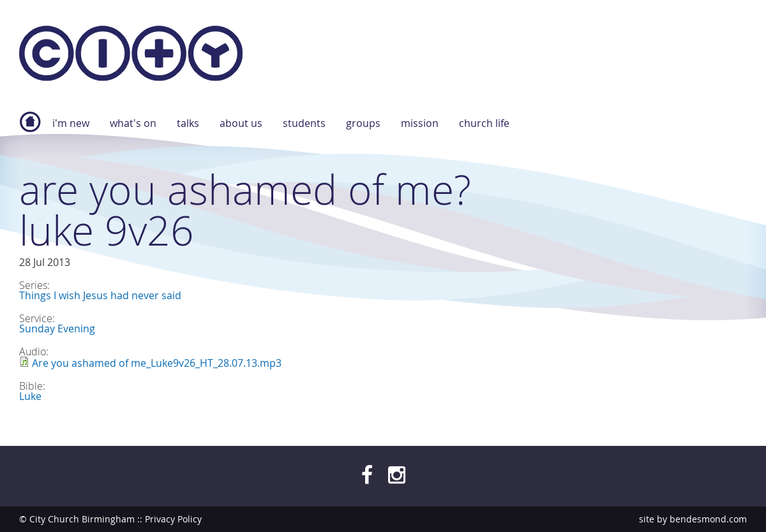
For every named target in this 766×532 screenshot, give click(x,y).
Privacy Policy (173, 519)
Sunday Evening (57, 329)
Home (30, 128)
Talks (188, 123)
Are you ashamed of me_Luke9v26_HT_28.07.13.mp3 (157, 363)
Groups (363, 123)
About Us (241, 123)
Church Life (484, 123)
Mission (420, 123)
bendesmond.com (708, 519)
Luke (30, 396)
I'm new (71, 123)
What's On (133, 123)
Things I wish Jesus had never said (100, 295)
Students (304, 123)
